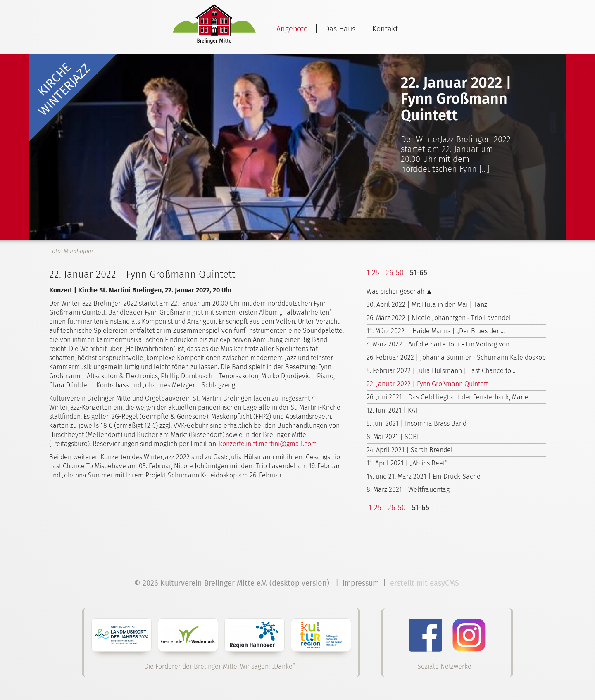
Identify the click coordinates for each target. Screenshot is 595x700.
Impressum (361, 583)
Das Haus (340, 29)
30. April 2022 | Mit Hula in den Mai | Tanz (427, 305)
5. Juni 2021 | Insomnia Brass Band (416, 424)
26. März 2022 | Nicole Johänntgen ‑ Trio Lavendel (439, 318)
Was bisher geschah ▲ (400, 291)
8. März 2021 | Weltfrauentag (408, 490)
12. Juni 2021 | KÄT (392, 410)
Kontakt (385, 29)
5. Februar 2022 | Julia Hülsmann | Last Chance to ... (441, 371)
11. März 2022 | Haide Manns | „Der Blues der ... (436, 331)
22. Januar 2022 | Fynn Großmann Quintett (427, 384)
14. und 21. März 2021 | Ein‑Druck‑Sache (424, 476)
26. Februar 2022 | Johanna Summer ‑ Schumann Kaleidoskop (456, 357)
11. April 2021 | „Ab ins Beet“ (407, 463)
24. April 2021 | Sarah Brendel (410, 450)
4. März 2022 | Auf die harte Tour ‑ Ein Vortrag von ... (441, 344)
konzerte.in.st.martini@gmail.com (268, 444)
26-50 (395, 273)
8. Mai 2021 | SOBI (393, 437)
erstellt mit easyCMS (426, 583)
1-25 (373, 273)
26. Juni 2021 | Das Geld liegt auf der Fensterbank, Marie (447, 397)
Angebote (292, 29)
